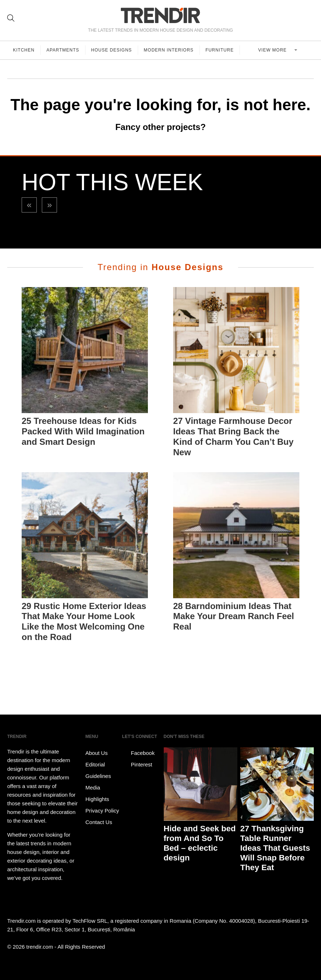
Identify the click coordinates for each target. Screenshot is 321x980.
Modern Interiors (169, 50)
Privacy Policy (102, 811)
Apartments (63, 50)
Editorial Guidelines (98, 770)
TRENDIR (160, 15)
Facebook (138, 753)
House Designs (112, 50)
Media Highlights (97, 793)
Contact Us (99, 822)
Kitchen (24, 50)
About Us (97, 753)
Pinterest (137, 765)
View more (273, 50)
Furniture (220, 50)
